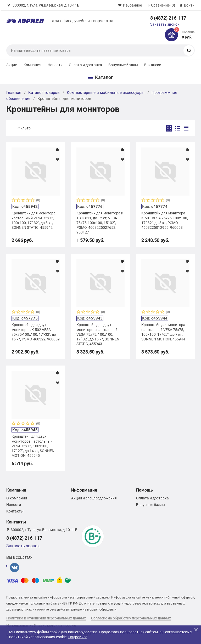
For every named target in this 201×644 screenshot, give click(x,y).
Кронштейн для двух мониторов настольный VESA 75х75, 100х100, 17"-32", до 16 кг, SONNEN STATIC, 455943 (98, 334)
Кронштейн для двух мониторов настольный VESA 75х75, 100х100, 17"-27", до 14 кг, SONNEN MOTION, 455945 (33, 446)
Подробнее (78, 637)
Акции (12, 65)
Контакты (15, 511)
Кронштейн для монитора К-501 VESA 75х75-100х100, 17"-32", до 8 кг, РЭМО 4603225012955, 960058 (165, 220)
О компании (17, 498)
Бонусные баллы (123, 65)
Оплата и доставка (85, 65)
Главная (14, 93)
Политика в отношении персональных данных (46, 618)
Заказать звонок (165, 24)
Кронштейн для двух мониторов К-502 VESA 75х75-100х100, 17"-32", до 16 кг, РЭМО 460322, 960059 (36, 332)
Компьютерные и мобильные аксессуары (106, 93)
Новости (55, 65)
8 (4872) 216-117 (168, 18)
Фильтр (24, 128)
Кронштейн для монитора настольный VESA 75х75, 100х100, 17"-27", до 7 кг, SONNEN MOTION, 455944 (163, 332)
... (169, 65)
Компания (32, 65)
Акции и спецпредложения (94, 498)
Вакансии (153, 65)
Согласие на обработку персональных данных (131, 618)
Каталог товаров (44, 93)
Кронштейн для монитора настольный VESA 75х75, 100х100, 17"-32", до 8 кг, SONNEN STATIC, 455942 (33, 220)
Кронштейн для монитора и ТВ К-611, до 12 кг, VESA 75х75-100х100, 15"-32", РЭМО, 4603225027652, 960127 (100, 223)
